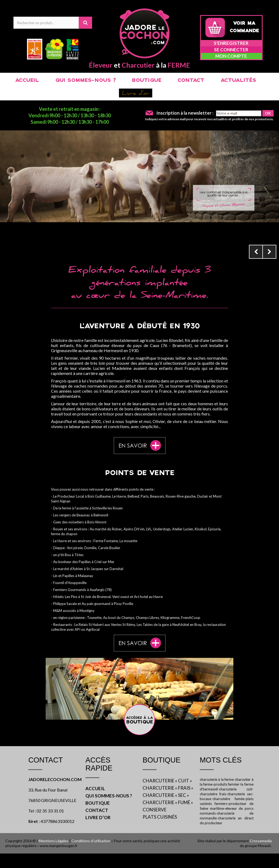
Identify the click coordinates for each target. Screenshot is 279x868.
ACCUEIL (27, 81)
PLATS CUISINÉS (160, 817)
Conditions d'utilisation (91, 841)
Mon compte (231, 56)
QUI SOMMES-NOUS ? (85, 81)
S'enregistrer (231, 43)
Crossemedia (261, 841)
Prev (256, 252)
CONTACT (191, 81)
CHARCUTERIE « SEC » (166, 795)
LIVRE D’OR (98, 817)
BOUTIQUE (147, 81)
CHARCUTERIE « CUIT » (167, 781)
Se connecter (231, 50)
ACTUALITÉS (238, 81)
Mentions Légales (54, 841)
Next (269, 252)
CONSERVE (155, 810)
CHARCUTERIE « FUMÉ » (168, 802)
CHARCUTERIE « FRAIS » (168, 788)
